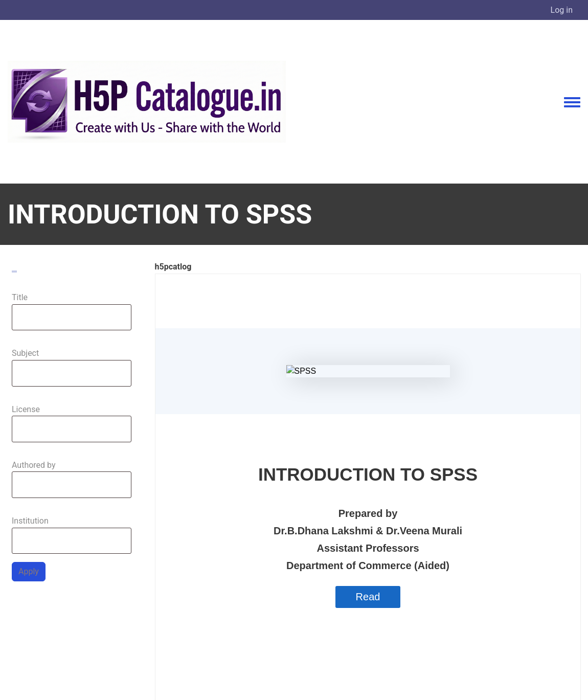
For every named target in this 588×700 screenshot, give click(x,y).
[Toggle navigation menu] (572, 103)
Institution (30, 521)
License (26, 409)
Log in (562, 10)
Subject (25, 353)
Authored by (34, 465)
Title (20, 297)
